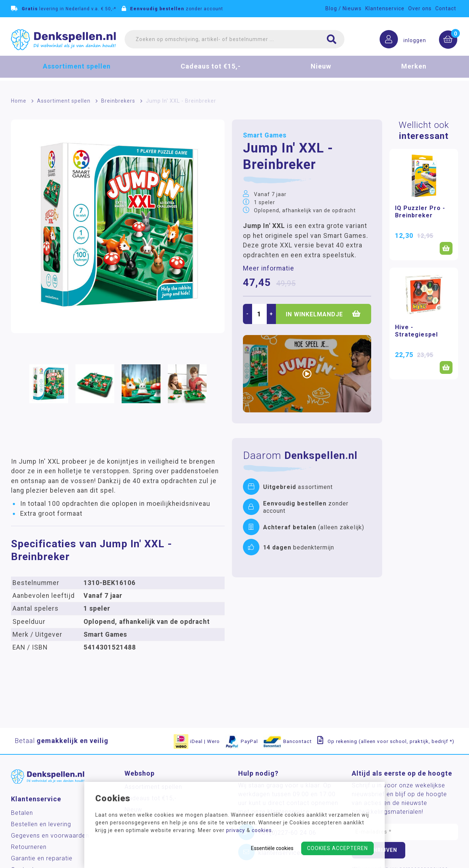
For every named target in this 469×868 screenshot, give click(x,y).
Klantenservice (385, 8)
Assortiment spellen (77, 71)
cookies (262, 830)
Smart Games (265, 135)
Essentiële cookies (272, 848)
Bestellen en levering (41, 824)
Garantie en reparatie (42, 858)
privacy (236, 830)
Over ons (420, 8)
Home (19, 101)
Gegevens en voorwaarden (50, 836)
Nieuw (321, 71)
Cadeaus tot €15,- (211, 71)
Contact (446, 8)
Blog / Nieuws (344, 8)
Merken (414, 71)
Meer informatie (269, 268)
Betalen (22, 813)
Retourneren (29, 847)
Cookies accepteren (337, 848)
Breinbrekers (118, 101)
